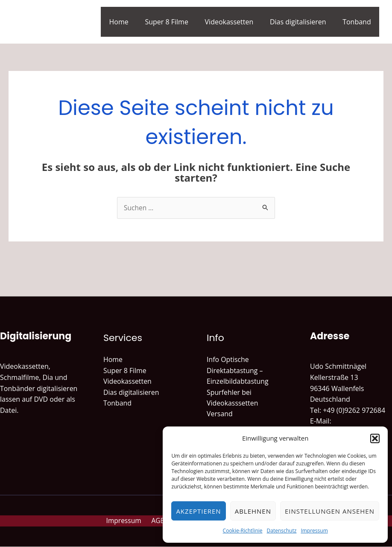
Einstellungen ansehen (330, 511)
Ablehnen (253, 511)
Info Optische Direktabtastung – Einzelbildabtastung (238, 371)
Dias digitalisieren (302, 22)
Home (132, 22)
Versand (220, 415)
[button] (375, 438)
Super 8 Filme (177, 22)
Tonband (358, 22)
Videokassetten (236, 22)
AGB (159, 521)
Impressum (314, 531)
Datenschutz (282, 531)
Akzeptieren (198, 511)
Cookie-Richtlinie (243, 531)
